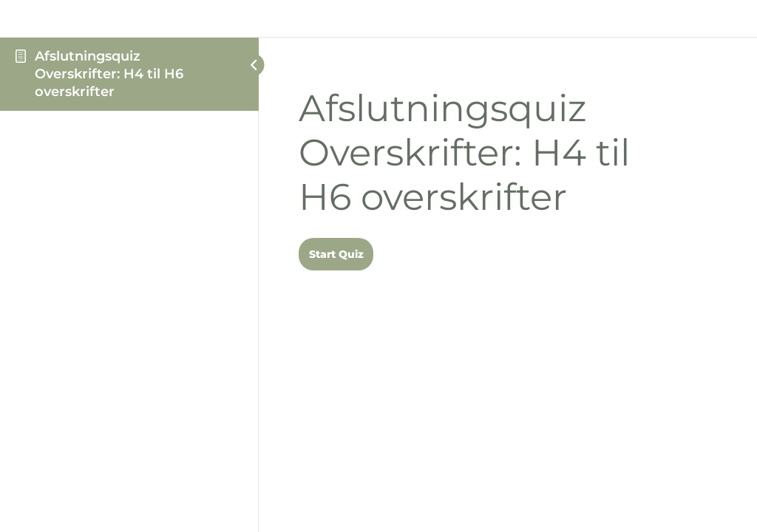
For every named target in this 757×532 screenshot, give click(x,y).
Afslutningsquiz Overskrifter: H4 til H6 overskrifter (109, 74)
